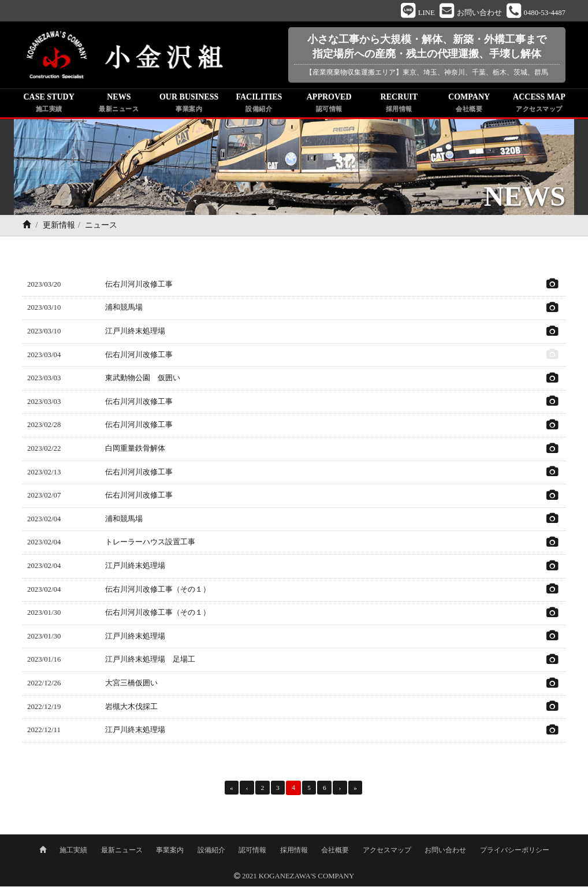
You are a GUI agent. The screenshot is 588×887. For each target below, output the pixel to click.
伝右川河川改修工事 (139, 286)
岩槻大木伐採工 (131, 708)
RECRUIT (399, 105)
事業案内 (170, 851)
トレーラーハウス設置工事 (150, 544)
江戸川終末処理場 (135, 333)
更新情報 (59, 227)
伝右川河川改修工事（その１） (158, 591)
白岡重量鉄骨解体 (135, 450)
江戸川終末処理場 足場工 (150, 661)
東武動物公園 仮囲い (143, 380)
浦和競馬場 (124, 309)
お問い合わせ (445, 851)
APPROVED (329, 105)
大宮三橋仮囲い (131, 685)
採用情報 (294, 851)
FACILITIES (259, 105)
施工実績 (73, 851)
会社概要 (335, 851)
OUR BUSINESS (189, 105)
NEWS (119, 105)
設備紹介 (211, 851)
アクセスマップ (387, 851)
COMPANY (469, 105)
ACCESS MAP (539, 105)
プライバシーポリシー (515, 851)
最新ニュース (122, 851)
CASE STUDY (49, 105)
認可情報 (252, 851)
